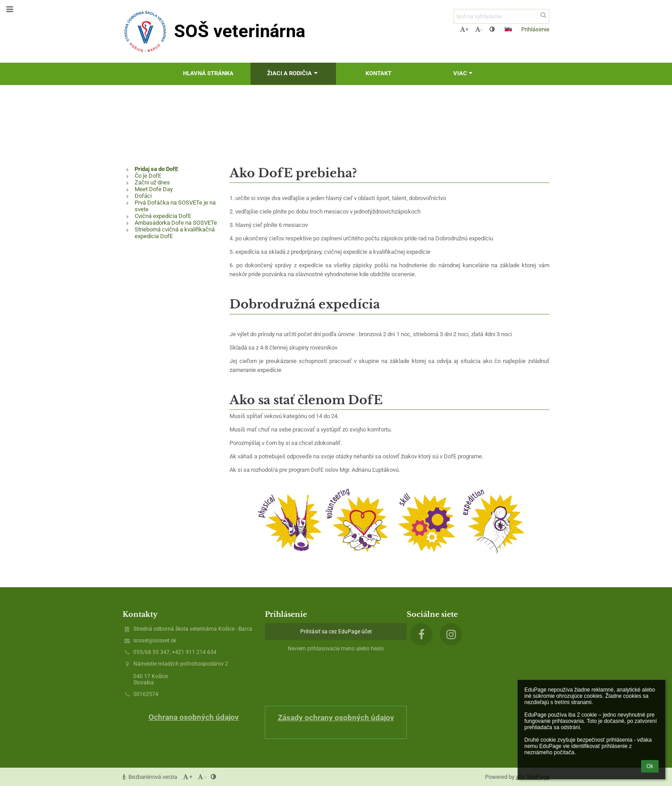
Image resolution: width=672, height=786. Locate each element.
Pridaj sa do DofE (156, 169)
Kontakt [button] (379, 73)
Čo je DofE (148, 176)
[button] (508, 29)
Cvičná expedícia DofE (163, 216)
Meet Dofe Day (154, 189)
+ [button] (464, 29)
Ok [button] (650, 766)
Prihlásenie (535, 29)
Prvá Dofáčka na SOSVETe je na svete (175, 206)
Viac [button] (464, 73)
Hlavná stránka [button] (208, 73)
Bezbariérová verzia (151, 777)
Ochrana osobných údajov (194, 717)
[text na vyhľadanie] (502, 16)
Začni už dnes (152, 182)
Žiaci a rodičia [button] (293, 73)
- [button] (479, 29)
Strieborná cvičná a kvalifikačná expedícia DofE (175, 233)
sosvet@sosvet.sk (155, 641)
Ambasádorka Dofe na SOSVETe (176, 223)
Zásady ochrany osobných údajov (336, 718)
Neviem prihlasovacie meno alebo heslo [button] (336, 649)
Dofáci (143, 196)
